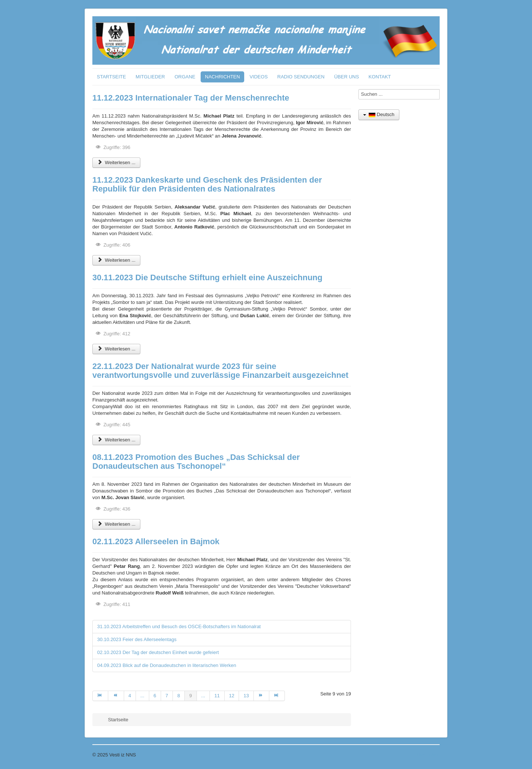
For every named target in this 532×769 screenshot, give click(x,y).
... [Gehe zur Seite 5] (142, 696)
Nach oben (428, 755)
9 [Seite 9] (190, 696)
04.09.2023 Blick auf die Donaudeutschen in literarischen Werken (167, 665)
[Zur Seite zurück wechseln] (116, 696)
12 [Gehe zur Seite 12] (232, 696)
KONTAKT (380, 77)
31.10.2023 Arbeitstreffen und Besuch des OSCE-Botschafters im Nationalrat (179, 626)
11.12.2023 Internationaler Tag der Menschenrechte (191, 98)
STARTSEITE (111, 77)
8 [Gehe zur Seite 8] (179, 696)
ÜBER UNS (346, 77)
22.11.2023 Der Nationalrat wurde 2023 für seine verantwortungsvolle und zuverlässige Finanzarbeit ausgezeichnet (220, 371)
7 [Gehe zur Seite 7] (167, 696)
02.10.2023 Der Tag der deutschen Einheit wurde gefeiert (158, 652)
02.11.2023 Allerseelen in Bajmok (156, 541)
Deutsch (379, 114)
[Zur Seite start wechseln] (100, 696)
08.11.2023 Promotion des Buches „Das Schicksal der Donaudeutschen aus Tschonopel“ (196, 462)
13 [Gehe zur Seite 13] (246, 696)
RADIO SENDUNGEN (301, 77)
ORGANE (185, 77)
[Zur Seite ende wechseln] (277, 696)
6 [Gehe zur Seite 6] (155, 696)
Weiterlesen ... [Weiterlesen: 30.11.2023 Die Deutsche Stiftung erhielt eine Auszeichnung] (116, 349)
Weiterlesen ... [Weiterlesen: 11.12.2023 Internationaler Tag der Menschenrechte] (116, 162)
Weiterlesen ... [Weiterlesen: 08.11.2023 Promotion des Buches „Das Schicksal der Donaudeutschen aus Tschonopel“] (116, 524)
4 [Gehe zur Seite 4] (130, 696)
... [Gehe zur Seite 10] (203, 696)
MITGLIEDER (150, 77)
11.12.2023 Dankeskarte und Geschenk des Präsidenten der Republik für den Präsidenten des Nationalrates (207, 184)
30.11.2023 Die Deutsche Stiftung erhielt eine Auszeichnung (207, 277)
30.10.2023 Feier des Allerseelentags (137, 639)
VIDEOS (258, 77)
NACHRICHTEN (223, 77)
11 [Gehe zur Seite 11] (217, 696)
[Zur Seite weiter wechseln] (262, 696)
